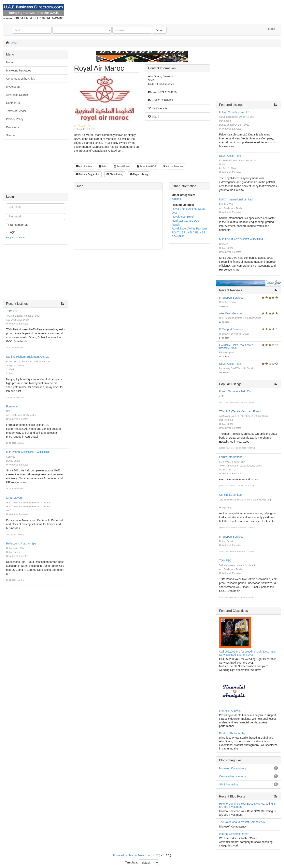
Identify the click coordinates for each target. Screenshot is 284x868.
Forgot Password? (16, 238)
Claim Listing (115, 174)
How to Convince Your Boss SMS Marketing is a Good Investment (247, 805)
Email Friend (122, 166)
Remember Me (19, 225)
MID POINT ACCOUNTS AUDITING (28, 452)
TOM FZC (12, 311)
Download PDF (147, 166)
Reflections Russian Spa (21, 544)
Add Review (84, 166)
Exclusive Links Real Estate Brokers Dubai (236, 347)
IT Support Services (231, 298)
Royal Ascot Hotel (183, 217)
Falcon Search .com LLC (234, 112)
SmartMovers (14, 498)
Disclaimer (13, 127)
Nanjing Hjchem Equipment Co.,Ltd (28, 357)
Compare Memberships (21, 79)
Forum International (231, 457)
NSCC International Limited (236, 199)
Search (160, 30)
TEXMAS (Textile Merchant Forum (240, 411)
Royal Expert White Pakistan (189, 229)
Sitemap (11, 135)
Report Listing (139, 174)
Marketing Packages (19, 71)
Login (272, 29)
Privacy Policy (15, 119)
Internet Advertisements (234, 834)
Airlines (176, 199)
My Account (13, 87)
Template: (132, 862)
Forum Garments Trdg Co (235, 391)
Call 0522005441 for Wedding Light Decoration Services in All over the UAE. (248, 653)
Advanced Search (17, 95)
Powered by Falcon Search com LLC (135, 855)
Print (103, 166)
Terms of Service (16, 111)
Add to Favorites (173, 166)
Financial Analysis (230, 711)
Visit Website (158, 108)
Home (13, 43)
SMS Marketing (229, 784)
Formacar (12, 406)
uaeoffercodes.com (231, 313)
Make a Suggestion (88, 174)
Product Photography (232, 733)
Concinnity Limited (230, 495)
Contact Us (13, 103)
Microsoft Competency (233, 768)
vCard (154, 117)
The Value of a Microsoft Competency (242, 822)
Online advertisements (233, 776)
